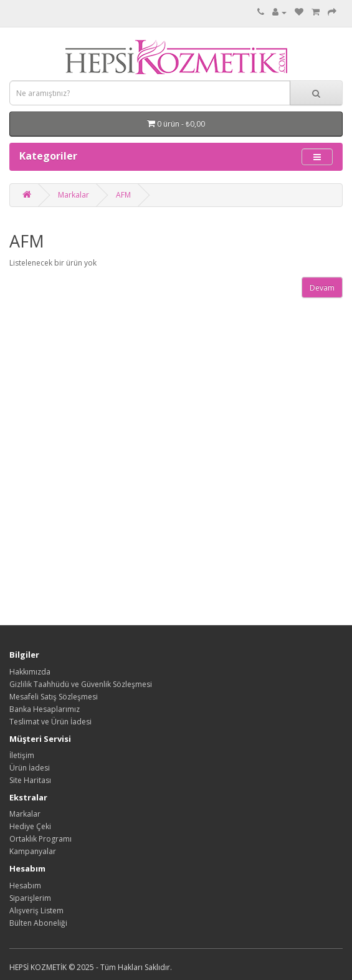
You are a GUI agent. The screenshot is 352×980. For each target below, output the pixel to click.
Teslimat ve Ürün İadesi (50, 722)
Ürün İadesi (30, 768)
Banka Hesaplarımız (45, 709)
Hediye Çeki (30, 826)
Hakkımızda (30, 672)
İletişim (22, 755)
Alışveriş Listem (36, 910)
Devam (322, 288)
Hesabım (25, 886)
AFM (123, 195)
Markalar (74, 195)
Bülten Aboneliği (38, 923)
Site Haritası (30, 780)
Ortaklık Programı (40, 839)
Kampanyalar (33, 851)
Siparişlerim (30, 898)
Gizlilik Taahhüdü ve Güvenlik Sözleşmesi (81, 684)
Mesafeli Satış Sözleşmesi (54, 697)
